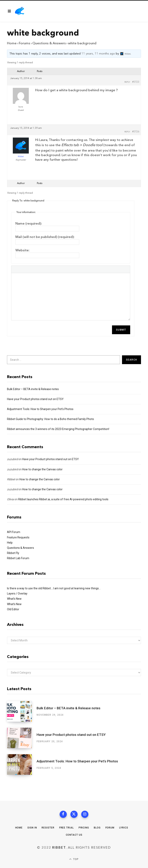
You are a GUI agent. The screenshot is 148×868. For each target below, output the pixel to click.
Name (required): (29, 223)
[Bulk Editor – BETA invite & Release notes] (22, 711)
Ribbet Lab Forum (18, 558)
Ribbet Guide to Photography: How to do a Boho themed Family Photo (50, 419)
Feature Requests (18, 537)
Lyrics (124, 828)
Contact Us (74, 835)
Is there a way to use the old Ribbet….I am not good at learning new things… (54, 588)
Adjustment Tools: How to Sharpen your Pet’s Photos (40, 409)
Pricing (84, 828)
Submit (121, 330)
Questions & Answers (49, 43)
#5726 (136, 132)
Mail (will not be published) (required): (45, 237)
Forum (110, 828)
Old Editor (13, 609)
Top (74, 859)
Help (10, 543)
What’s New (14, 599)
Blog (97, 828)
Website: (22, 250)
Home (12, 43)
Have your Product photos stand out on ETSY (35, 399)
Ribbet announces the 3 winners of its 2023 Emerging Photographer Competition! (58, 429)
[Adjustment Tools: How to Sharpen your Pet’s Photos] (22, 764)
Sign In (32, 828)
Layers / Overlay (17, 594)
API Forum (14, 532)
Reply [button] (127, 82)
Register (48, 828)
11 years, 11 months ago (98, 54)
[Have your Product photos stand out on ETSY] (22, 738)
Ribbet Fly (13, 553)
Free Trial (66, 828)
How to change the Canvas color (42, 469)
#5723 (136, 82)
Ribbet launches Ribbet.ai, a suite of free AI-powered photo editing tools (63, 499)
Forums (24, 43)
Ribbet (11, 479)
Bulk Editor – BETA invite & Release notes (33, 389)
